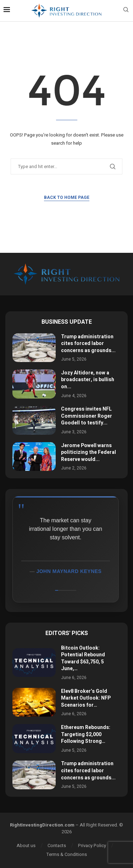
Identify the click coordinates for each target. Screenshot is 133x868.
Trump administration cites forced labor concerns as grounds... (88, 344)
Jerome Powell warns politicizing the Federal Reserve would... (88, 452)
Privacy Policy (92, 845)
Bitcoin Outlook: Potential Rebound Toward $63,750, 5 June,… (83, 658)
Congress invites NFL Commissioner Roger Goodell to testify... (87, 416)
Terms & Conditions (67, 854)
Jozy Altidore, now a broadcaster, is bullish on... (88, 380)
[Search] (126, 11)
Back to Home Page (67, 197)
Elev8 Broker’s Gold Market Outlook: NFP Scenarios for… (86, 698)
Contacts (57, 845)
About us (26, 845)
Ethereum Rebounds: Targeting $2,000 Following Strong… (86, 734)
